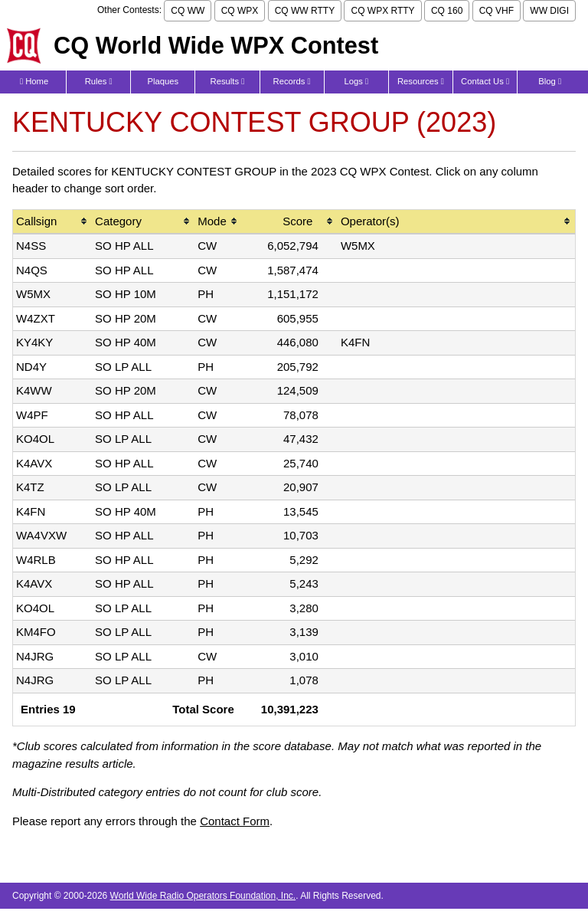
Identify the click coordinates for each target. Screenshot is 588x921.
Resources (421, 81)
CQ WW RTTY (305, 11)
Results (228, 81)
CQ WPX (240, 11)
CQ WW (188, 11)
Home (34, 81)
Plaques (163, 81)
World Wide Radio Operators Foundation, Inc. (203, 896)
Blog (550, 81)
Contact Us (485, 81)
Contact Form (235, 821)
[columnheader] (52, 223)
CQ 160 (447, 11)
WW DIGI (549, 11)
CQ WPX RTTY (382, 11)
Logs (356, 81)
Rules (99, 81)
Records (292, 81)
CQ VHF (497, 11)
